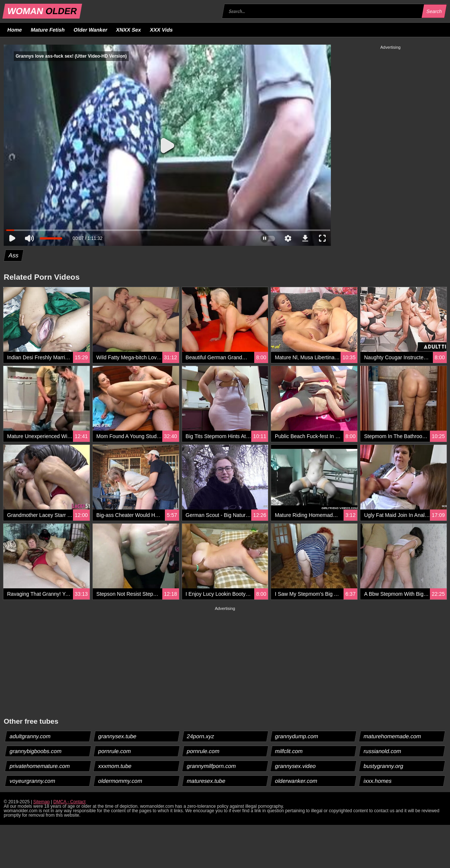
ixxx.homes (378, 781)
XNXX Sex (129, 30)
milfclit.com (289, 751)
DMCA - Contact (69, 802)
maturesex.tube (206, 781)
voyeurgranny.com (33, 781)
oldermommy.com (120, 781)
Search (434, 11)
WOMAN (42, 11)
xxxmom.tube (115, 766)
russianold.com (383, 751)
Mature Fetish (48, 30)
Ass (14, 255)
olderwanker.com (296, 781)
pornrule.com (114, 751)
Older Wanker (90, 30)
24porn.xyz (200, 736)
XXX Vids (162, 30)
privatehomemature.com (40, 766)
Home (15, 30)
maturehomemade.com (392, 736)
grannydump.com (297, 736)
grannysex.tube (117, 736)
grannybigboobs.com (36, 751)
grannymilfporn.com (211, 766)
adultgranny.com (30, 736)
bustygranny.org (384, 766)
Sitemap (41, 802)
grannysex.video (296, 766)
